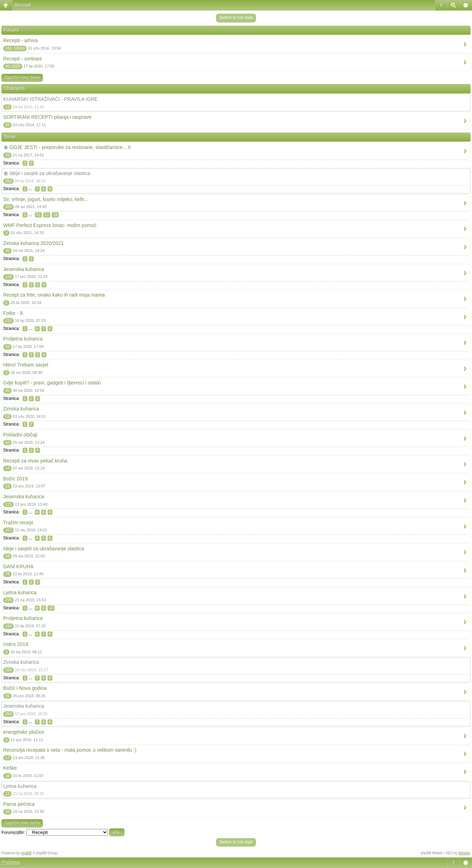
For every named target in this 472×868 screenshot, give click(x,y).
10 (51, 608)
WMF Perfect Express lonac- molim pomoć (50, 225)
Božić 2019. (16, 479)
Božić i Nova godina (25, 688)
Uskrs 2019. (16, 644)
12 (47, 215)
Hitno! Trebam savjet (26, 365)
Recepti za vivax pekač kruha (35, 461)
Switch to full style (236, 18)
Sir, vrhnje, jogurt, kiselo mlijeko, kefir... (46, 199)
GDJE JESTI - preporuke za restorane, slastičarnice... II (70, 147)
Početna (11, 862)
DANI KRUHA (18, 566)
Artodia (464, 853)
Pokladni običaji (20, 435)
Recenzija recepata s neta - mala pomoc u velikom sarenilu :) (70, 750)
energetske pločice (24, 732)
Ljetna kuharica (20, 592)
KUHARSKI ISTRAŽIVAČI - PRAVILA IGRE (50, 99)
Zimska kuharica (21, 409)
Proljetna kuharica (23, 339)
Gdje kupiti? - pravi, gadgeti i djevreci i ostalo (52, 383)
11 (38, 215)
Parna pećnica (19, 804)
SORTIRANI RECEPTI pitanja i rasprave (47, 117)
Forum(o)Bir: (13, 833)
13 (55, 215)
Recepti (23, 5)
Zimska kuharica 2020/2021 (33, 243)
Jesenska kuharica (24, 269)
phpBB (26, 853)
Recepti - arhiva (20, 40)
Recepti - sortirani (23, 59)
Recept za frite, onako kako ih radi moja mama (54, 295)
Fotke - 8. (14, 313)
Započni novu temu (22, 78)
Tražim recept (18, 523)
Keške (10, 768)
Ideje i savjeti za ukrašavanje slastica (50, 173)
